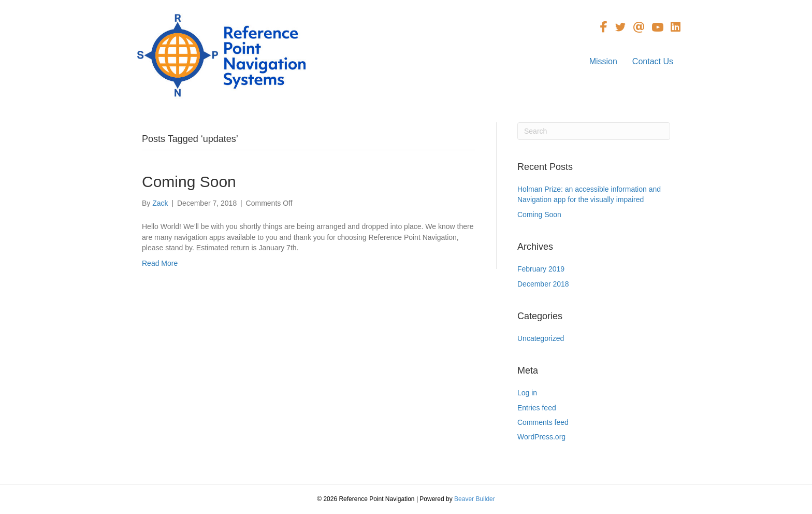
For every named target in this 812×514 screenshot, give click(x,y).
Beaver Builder (475, 499)
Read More (160, 263)
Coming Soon (189, 182)
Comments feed (543, 422)
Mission (603, 61)
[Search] (594, 131)
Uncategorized (541, 338)
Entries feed (537, 408)
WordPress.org (541, 437)
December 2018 (543, 284)
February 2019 (541, 269)
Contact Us (653, 61)
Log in (527, 393)
